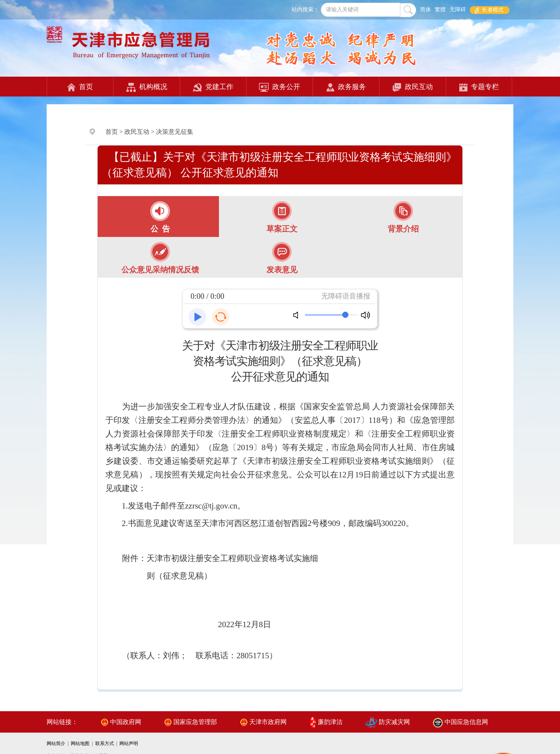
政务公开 (280, 87)
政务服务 (346, 87)
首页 (80, 87)
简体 (425, 10)
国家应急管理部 (191, 722)
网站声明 (129, 743)
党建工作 (213, 87)
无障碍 (458, 10)
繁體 (440, 10)
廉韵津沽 (326, 722)
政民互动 (413, 87)
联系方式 (105, 743)
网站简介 (57, 743)
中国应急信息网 (460, 722)
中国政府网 (121, 722)
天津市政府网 (263, 722)
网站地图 (81, 743)
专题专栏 (479, 87)
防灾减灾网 (388, 722)
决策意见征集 (175, 132)
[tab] (158, 217)
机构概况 (147, 87)
